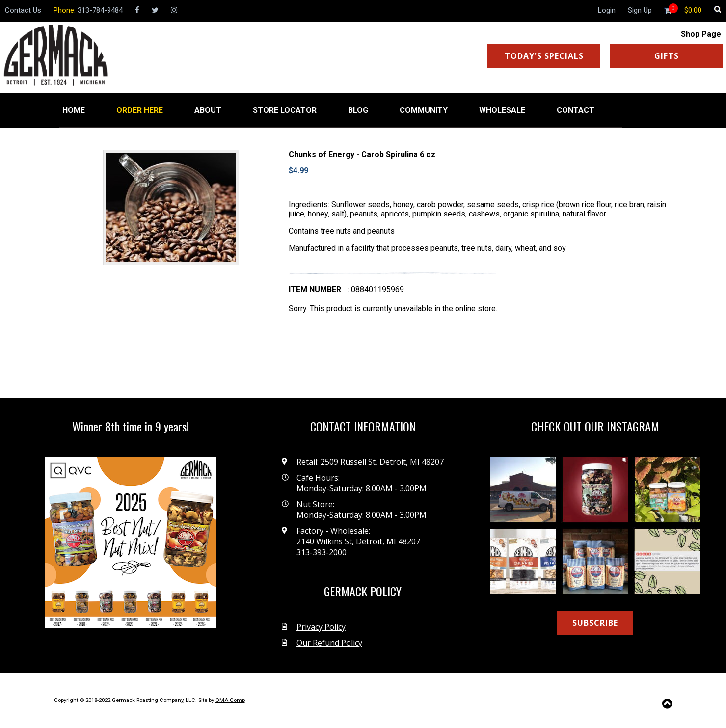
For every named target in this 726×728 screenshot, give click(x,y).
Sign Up (640, 10)
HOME (74, 110)
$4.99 (298, 171)
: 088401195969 (376, 289)
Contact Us (23, 10)
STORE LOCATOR (285, 110)
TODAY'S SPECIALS (544, 56)
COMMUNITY (424, 110)
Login (607, 10)
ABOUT (208, 110)
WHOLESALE (502, 110)
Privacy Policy (321, 627)
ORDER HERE (140, 110)
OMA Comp (230, 700)
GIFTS (667, 56)
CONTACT (576, 110)
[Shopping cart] (693, 10)
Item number (315, 289)
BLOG (358, 110)
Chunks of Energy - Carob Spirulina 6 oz (362, 154)
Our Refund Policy (329, 643)
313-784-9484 (100, 10)
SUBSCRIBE (595, 623)
